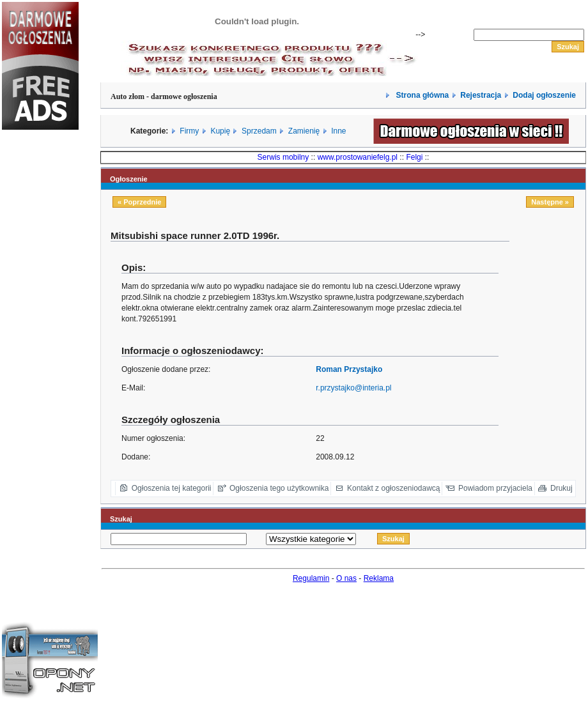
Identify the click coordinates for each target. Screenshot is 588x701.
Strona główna (421, 95)
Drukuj (561, 488)
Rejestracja (481, 95)
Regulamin (311, 578)
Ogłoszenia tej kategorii (172, 488)
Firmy (189, 131)
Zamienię (304, 131)
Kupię (220, 131)
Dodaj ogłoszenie (544, 95)
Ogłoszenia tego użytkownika (279, 488)
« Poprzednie (139, 202)
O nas (346, 578)
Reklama (379, 578)
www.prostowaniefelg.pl (358, 157)
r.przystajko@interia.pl (353, 388)
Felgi (414, 157)
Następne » (550, 202)
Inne (338, 131)
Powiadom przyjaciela (495, 488)
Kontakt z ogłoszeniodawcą (393, 488)
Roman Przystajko (349, 369)
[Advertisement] (40, 354)
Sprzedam (259, 131)
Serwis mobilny (283, 157)
